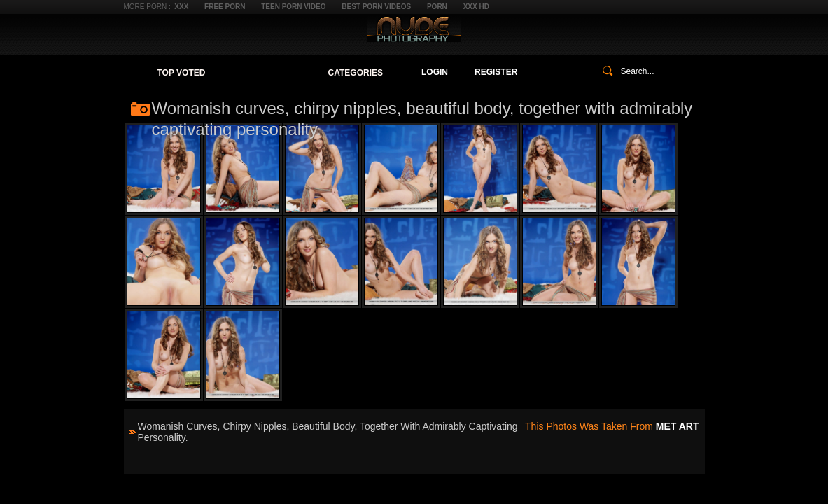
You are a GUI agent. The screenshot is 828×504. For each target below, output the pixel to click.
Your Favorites (266, 73)
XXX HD (476, 7)
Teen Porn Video (293, 7)
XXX (181, 7)
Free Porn (225, 7)
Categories (356, 73)
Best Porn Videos (376, 7)
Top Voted (182, 73)
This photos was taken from (612, 426)
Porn (437, 7)
